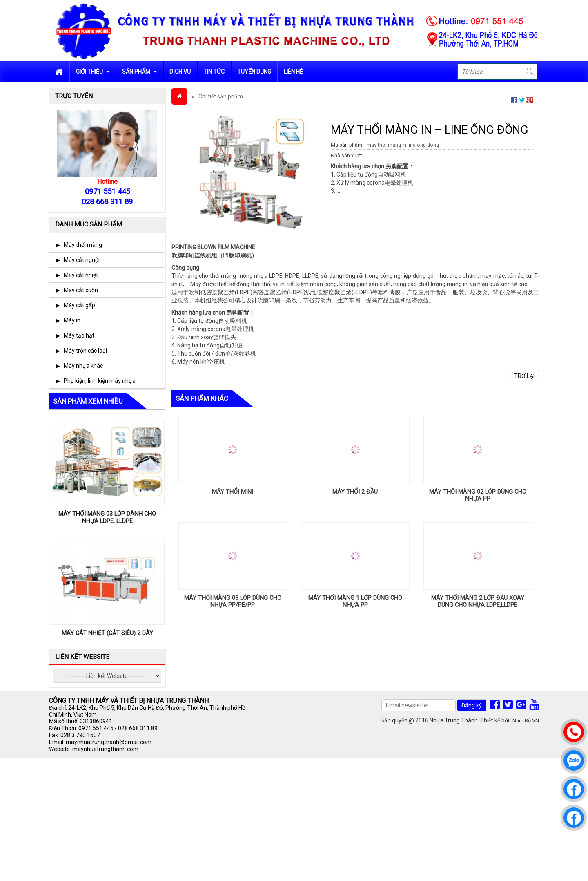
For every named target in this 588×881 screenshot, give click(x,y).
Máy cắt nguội (82, 260)
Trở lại (524, 376)
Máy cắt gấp (79, 305)
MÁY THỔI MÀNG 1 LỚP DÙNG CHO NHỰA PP (355, 601)
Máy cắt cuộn (81, 290)
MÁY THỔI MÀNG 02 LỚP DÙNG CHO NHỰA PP (478, 495)
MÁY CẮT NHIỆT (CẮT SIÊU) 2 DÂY (107, 633)
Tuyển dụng (254, 72)
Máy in (72, 320)
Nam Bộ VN (526, 721)
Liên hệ (293, 72)
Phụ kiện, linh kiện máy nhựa (100, 381)
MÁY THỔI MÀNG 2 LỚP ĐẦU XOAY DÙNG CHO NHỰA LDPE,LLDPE (478, 601)
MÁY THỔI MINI (233, 492)
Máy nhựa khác (83, 366)
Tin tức (214, 72)
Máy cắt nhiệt (81, 275)
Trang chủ (59, 72)
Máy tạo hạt (79, 335)
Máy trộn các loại (85, 351)
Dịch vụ (180, 72)
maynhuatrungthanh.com (105, 749)
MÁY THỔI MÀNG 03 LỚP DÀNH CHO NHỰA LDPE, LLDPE (107, 517)
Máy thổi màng (83, 245)
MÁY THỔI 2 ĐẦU (355, 492)
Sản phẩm (139, 72)
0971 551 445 (96, 728)
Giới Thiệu (93, 72)
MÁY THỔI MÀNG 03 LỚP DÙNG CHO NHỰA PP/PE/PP (233, 601)
